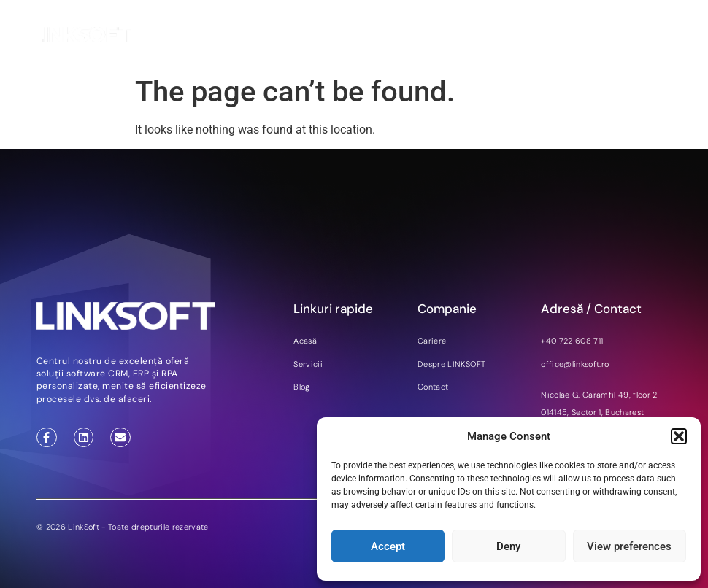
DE (618, 35)
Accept (388, 546)
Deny (508, 546)
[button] (679, 436)
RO (637, 35)
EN (600, 35)
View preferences (629, 546)
